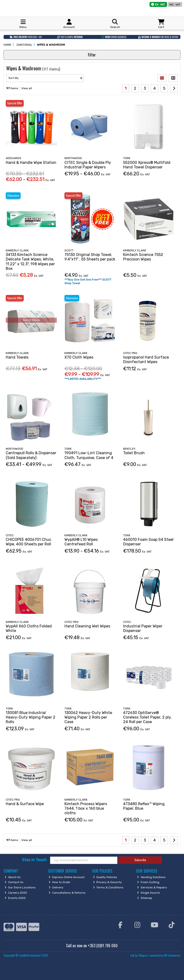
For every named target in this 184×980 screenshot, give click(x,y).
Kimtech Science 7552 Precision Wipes (143, 257)
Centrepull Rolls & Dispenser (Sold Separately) (31, 455)
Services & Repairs (152, 887)
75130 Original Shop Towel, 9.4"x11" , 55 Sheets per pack (90, 257)
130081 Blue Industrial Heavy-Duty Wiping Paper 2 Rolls (31, 717)
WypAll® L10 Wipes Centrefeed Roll (81, 542)
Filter (92, 55)
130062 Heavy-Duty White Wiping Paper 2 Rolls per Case (88, 717)
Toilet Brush (134, 453)
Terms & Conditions (108, 887)
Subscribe (140, 860)
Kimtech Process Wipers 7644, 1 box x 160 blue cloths (86, 808)
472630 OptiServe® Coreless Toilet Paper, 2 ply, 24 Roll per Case (147, 717)
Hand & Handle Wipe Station (31, 163)
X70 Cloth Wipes (79, 357)
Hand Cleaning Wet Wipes (87, 626)
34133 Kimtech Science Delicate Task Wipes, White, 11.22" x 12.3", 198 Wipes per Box (30, 262)
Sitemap (145, 898)
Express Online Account (67, 877)
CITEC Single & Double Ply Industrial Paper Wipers (88, 165)
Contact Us (14, 882)
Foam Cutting (148, 882)
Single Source (148, 893)
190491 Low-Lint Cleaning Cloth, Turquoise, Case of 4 (89, 455)
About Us (13, 877)
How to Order (60, 882)
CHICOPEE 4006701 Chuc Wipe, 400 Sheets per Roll (29, 542)
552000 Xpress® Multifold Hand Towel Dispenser (147, 165)
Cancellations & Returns (67, 893)
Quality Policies (105, 877)
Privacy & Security (108, 882)
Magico (143, 955)
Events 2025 (15, 898)
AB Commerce (172, 955)
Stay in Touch (34, 860)
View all (27, 88)
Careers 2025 (16, 893)
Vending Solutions (151, 877)
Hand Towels (17, 357)
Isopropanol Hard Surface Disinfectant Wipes (146, 360)
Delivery (56, 887)
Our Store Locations (20, 887)
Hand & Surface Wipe (25, 804)
